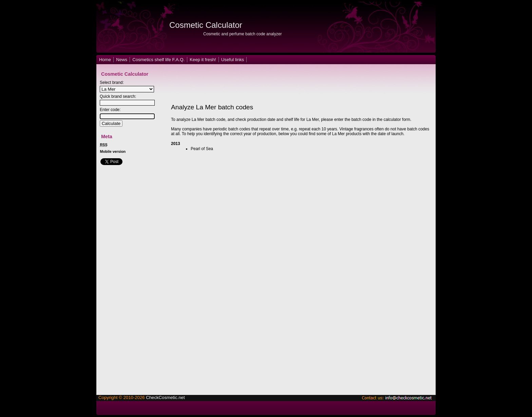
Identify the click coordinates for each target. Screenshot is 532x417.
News (122, 60)
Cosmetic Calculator (206, 25)
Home (105, 60)
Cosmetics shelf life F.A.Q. (158, 60)
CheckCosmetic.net (165, 397)
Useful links (233, 60)
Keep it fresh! (203, 60)
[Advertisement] (291, 84)
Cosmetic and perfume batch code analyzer (242, 34)
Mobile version (113, 151)
